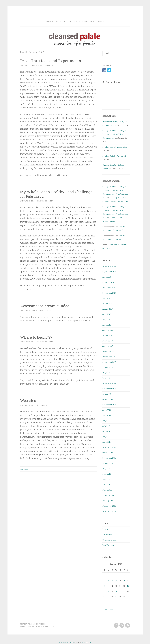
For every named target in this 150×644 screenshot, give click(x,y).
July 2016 (106, 373)
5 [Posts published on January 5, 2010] (112, 581)
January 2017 (108, 346)
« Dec (105, 610)
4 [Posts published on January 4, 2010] (109, 581)
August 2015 (107, 394)
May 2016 (106, 378)
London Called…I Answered (114, 156)
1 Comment (42, 405)
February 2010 (108, 495)
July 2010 (106, 469)
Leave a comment (46, 65)
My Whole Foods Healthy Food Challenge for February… (56, 194)
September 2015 (109, 389)
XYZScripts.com (87, 642)
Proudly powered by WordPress (34, 624)
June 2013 (107, 410)
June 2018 (107, 314)
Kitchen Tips (88, 21)
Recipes (67, 21)
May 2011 (106, 437)
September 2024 (109, 272)
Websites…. (30, 400)
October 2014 (108, 399)
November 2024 (109, 266)
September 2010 (109, 458)
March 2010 (107, 490)
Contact (49, 21)
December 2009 (109, 506)
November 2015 (109, 383)
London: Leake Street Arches (115, 147)
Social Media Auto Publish (67, 642)
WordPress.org (109, 545)
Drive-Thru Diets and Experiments (51, 61)
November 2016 (109, 357)
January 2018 (108, 330)
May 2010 (106, 479)
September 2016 (109, 362)
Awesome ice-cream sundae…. (46, 306)
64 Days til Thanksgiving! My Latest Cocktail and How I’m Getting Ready (115, 134)
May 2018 (106, 319)
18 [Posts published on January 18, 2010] (109, 591)
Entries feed (108, 534)
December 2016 (109, 351)
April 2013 (107, 415)
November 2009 (109, 511)
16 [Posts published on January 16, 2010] (128, 586)
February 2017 (108, 341)
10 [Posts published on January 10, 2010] (104, 586)
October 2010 (108, 453)
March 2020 (107, 303)
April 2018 (107, 325)
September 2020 (109, 293)
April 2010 (107, 485)
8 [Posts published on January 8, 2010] (124, 581)
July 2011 (106, 426)
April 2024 (107, 277)
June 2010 (107, 474)
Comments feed (109, 540)
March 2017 (107, 335)
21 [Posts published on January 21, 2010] (120, 591)
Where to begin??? (36, 337)
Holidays (100, 21)
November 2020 (109, 287)
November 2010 (109, 447)
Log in (105, 529)
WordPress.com (47, 626)
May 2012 (106, 421)
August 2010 (108, 463)
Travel (77, 21)
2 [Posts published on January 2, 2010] (128, 575)
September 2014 (109, 405)
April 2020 (107, 298)
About (58, 21)
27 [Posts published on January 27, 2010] (116, 597)
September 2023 (109, 282)
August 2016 (108, 367)
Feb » (111, 610)
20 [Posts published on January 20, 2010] (116, 591)
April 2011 (106, 442)
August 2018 (108, 309)
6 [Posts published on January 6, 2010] (116, 581)
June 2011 (106, 431)
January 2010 (108, 500)
